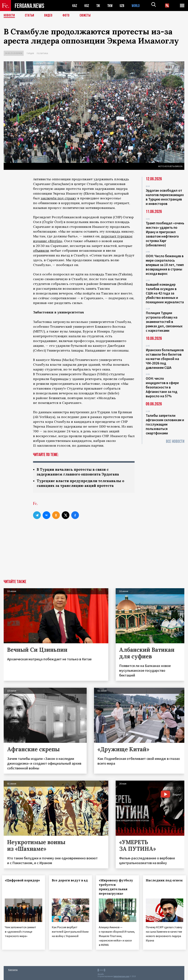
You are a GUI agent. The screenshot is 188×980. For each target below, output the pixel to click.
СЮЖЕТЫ (87, 16)
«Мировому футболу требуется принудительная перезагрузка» (116, 888)
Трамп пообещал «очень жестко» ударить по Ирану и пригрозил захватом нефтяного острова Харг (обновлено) (165, 234)
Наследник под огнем (157, 883)
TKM (111, 6)
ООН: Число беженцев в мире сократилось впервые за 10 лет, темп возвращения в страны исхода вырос (165, 265)
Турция (30, 53)
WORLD (137, 6)
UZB (123, 6)
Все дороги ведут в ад (68, 883)
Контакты (13, 969)
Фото (68, 16)
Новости (10, 16)
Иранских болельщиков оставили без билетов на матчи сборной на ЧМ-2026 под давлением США (165, 359)
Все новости (175, 441)
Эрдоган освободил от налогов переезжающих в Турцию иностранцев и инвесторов (165, 197)
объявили (41, 251)
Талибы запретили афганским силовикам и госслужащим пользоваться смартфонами (165, 424)
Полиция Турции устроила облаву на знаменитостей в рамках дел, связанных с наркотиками (164, 322)
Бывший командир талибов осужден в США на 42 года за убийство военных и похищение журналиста (165, 293)
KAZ (75, 6)
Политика (42, 53)
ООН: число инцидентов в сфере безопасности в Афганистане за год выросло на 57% (162, 387)
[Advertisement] (94, 553)
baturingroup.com (121, 976)
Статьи (30, 16)
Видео (50, 16)
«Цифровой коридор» (16, 883)
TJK (99, 6)
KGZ (87, 6)
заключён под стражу (58, 198)
